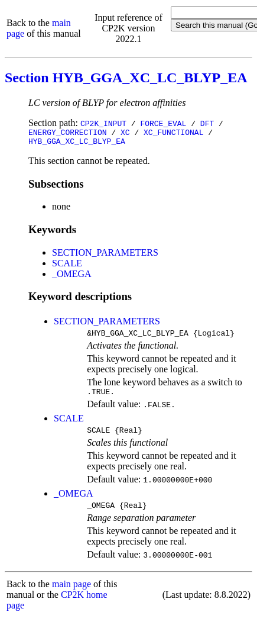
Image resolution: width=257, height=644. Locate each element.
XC (125, 134)
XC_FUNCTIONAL (173, 134)
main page (71, 595)
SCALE (67, 267)
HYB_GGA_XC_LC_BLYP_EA (77, 144)
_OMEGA (72, 277)
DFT (207, 123)
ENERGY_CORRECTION (68, 134)
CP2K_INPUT (103, 123)
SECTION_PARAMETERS (105, 256)
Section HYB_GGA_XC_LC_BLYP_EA (126, 78)
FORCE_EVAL (163, 123)
